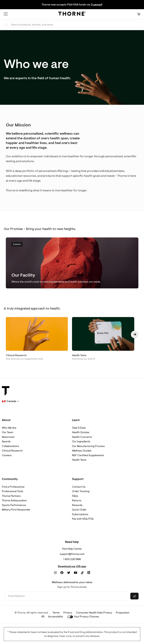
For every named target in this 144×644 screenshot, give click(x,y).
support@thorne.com (72, 554)
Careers (7, 455)
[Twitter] (69, 573)
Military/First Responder (16, 510)
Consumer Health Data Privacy (94, 613)
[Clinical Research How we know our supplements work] (39, 339)
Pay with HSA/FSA (83, 519)
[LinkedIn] (89, 573)
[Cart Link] (139, 14)
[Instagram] (55, 573)
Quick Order (79, 510)
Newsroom (8, 437)
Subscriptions (80, 514)
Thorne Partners (11, 496)
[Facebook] (62, 573)
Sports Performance (14, 505)
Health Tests (79, 460)
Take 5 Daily (79, 428)
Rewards (77, 505)
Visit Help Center (72, 549)
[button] (6, 14)
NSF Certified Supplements (88, 455)
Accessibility (56, 617)
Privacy (68, 613)
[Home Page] (72, 14)
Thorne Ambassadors (14, 500)
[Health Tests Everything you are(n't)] (105, 339)
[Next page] (135, 334)
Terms (56, 613)
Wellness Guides (82, 451)
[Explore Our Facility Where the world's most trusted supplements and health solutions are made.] (72, 263)
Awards (6, 441)
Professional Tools (13, 491)
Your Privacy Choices (83, 617)
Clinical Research (12, 451)
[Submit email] (134, 596)
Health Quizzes (81, 432)
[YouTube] (76, 573)
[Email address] (67, 596)
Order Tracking (81, 491)
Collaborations (10, 446)
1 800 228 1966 (72, 559)
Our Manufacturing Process (88, 446)
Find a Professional (13, 487)
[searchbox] (73, 25)
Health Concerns (82, 437)
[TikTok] (82, 573)
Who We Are (9, 428)
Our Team (7, 432)
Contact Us (79, 487)
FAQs (75, 496)
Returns (77, 500)
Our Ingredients (81, 441)
